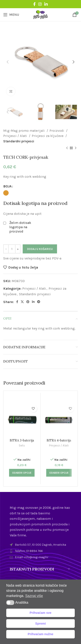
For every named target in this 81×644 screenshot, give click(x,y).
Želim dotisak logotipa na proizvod (20, 227)
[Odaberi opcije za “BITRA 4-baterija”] (59, 473)
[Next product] (76, 148)
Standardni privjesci (19, 141)
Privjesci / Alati (16, 136)
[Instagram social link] (40, 4)
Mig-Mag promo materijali (24, 131)
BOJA (7, 186)
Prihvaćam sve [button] (40, 613)
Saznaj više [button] (34, 596)
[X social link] (22, 302)
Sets (22, 445)
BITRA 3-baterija (22, 440)
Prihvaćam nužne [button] (40, 634)
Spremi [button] (40, 624)
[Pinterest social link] (28, 302)
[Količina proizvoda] (12, 249)
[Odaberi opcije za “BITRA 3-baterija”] (22, 473)
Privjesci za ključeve (48, 136)
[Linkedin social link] (46, 4)
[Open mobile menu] (11, 15)
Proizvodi (57, 131)
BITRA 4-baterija (59, 440)
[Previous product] (67, 148)
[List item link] (40, 551)
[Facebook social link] (34, 4)
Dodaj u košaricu (40, 249)
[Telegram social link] (39, 302)
